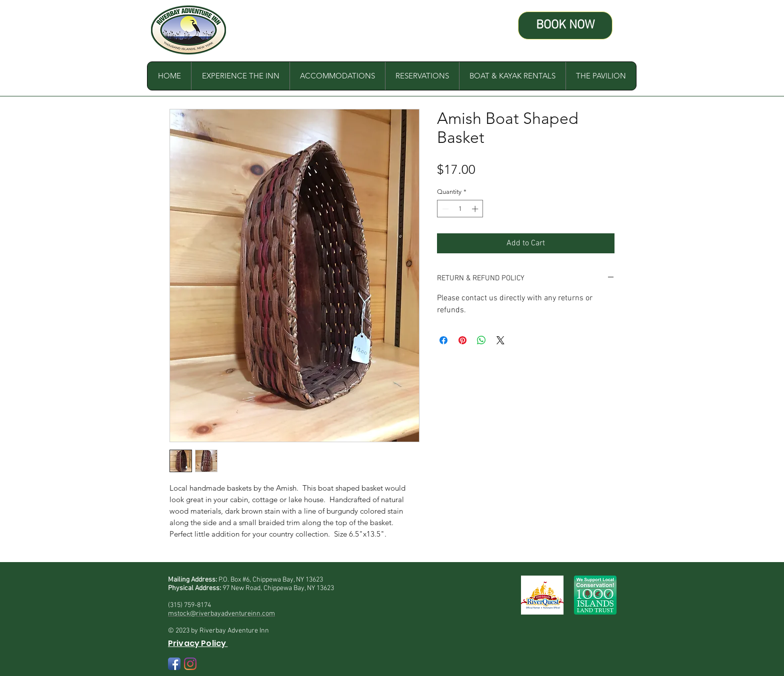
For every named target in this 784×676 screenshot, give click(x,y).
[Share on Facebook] (443, 340)
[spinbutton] (460, 209)
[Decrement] (444, 209)
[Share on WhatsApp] (481, 340)
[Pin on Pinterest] (462, 340)
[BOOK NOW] (565, 25)
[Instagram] (190, 664)
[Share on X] (500, 340)
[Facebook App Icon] (174, 664)
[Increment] (476, 209)
